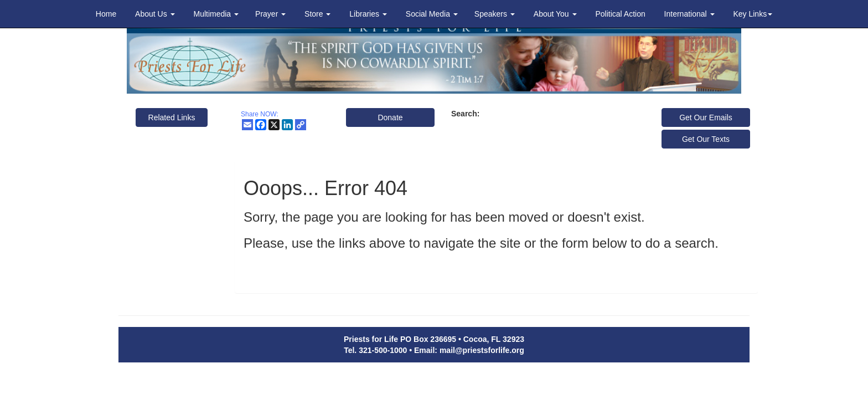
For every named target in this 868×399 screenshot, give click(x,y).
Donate (390, 117)
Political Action (620, 14)
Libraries (368, 14)
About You (555, 14)
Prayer (270, 14)
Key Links (753, 14)
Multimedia (216, 14)
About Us (155, 14)
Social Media (432, 14)
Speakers (495, 14)
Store (317, 14)
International (689, 14)
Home (106, 14)
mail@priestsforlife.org (482, 350)
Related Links (172, 117)
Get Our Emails (706, 117)
